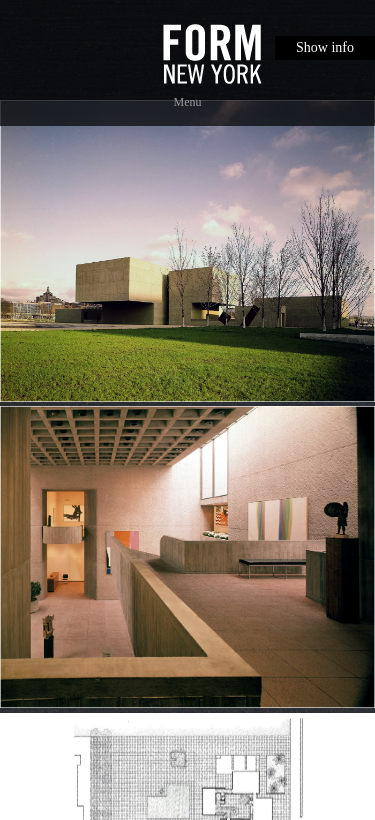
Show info (325, 47)
